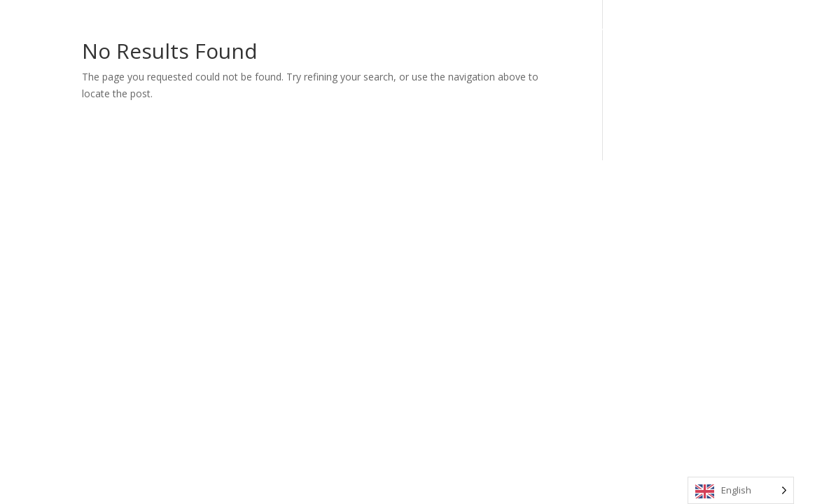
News (654, 30)
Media (525, 30)
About (424, 30)
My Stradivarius (590, 30)
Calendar (474, 30)
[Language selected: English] (741, 490)
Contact (702, 30)
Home (379, 30)
